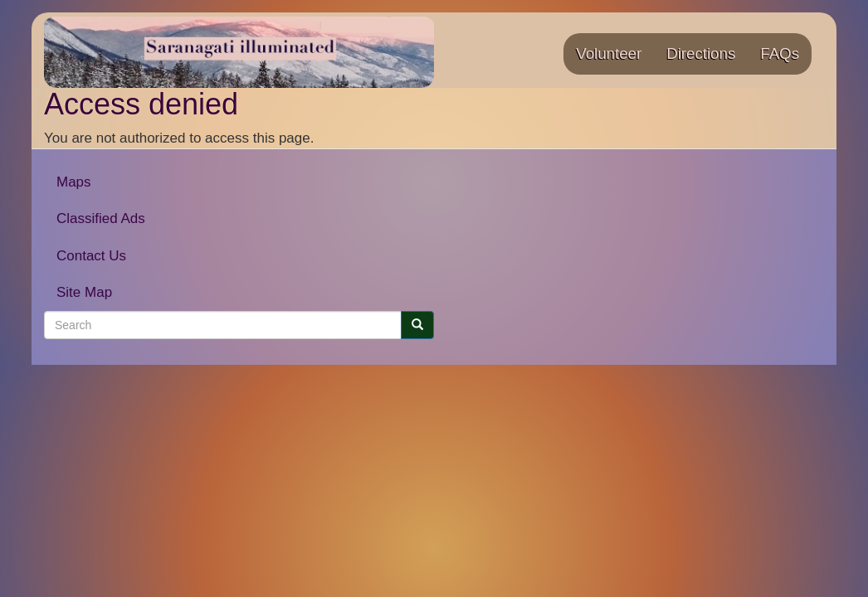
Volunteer (609, 53)
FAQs (780, 53)
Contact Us (91, 256)
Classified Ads (101, 218)
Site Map (84, 292)
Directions (701, 53)
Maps (74, 182)
